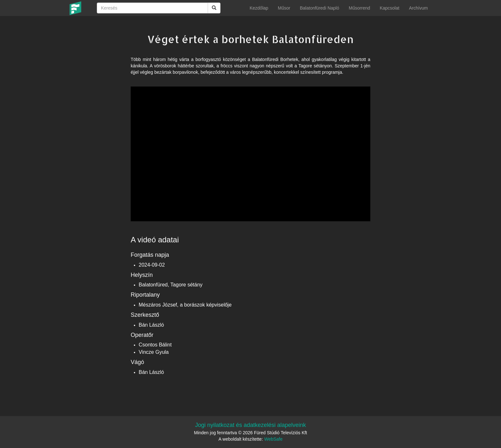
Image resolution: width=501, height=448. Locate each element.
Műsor (284, 8)
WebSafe (273, 439)
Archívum (418, 8)
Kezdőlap (259, 8)
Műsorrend (359, 8)
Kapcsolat (389, 8)
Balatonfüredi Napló (319, 8)
